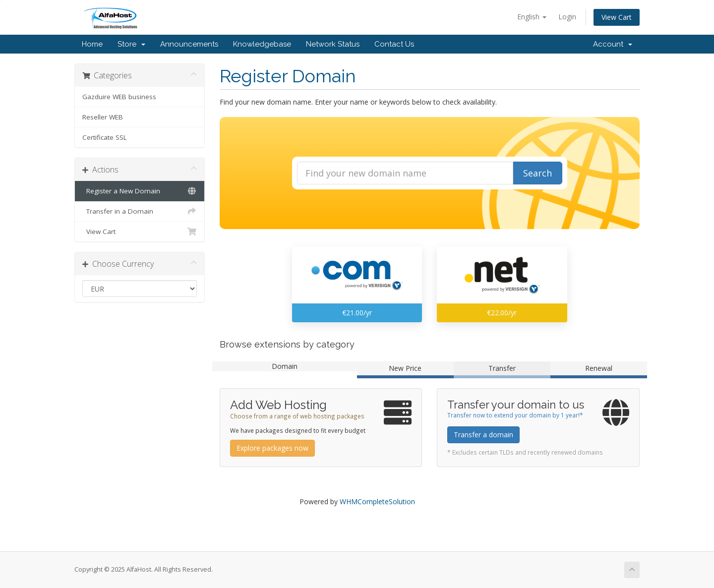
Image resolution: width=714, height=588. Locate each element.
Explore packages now (272, 448)
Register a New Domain (140, 191)
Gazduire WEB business (119, 97)
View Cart (617, 17)
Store (131, 44)
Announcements (189, 44)
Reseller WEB (103, 117)
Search (537, 173)
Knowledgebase (262, 44)
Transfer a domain (483, 435)
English (532, 17)
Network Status (333, 44)
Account (613, 44)
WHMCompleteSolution (377, 501)
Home (92, 44)
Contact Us (394, 44)
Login (567, 17)
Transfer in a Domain (140, 211)
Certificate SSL (105, 137)
